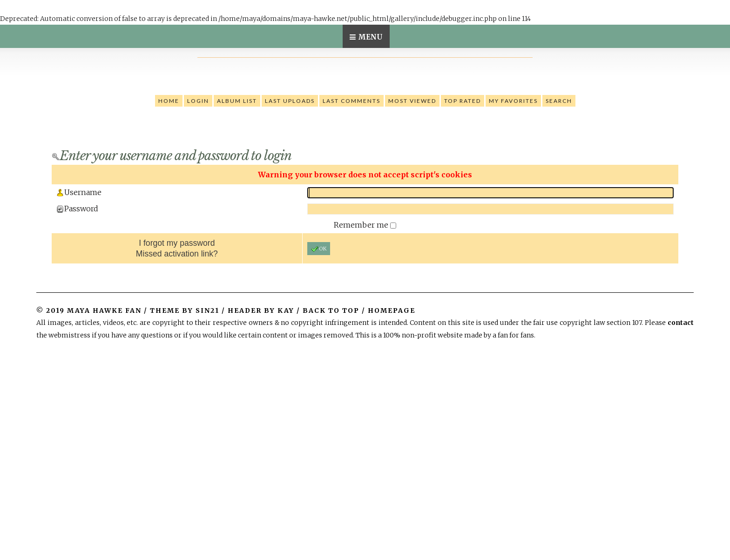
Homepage (392, 310)
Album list (237, 101)
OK (319, 249)
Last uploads (290, 101)
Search (559, 101)
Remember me (362, 225)
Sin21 (207, 310)
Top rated (463, 101)
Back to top (331, 310)
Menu (370, 37)
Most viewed (412, 101)
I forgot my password (177, 243)
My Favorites (513, 101)
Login (198, 101)
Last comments (351, 101)
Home (169, 101)
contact (681, 323)
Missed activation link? (177, 254)
